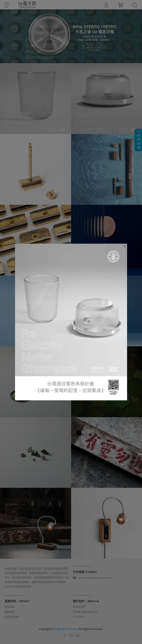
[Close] (125, 246)
